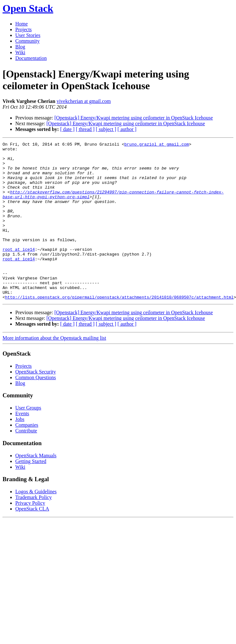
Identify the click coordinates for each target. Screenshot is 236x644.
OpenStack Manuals (36, 487)
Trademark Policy (34, 529)
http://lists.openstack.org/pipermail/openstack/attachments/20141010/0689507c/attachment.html (119, 329)
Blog (20, 47)
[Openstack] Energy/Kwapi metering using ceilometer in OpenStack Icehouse (134, 118)
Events (22, 445)
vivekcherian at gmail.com (84, 101)
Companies (27, 456)
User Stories (28, 35)
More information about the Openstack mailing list (54, 369)
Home (21, 24)
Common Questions (36, 409)
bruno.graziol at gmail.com (157, 145)
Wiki (20, 52)
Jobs (20, 451)
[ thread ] (85, 129)
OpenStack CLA (32, 540)
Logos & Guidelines (36, 523)
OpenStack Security (36, 403)
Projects (24, 29)
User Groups (28, 439)
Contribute (26, 462)
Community (27, 41)
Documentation (31, 58)
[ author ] (127, 129)
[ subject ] (106, 129)
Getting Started (31, 493)
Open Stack (28, 8)
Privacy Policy (30, 535)
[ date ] (67, 129)
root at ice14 (19, 271)
